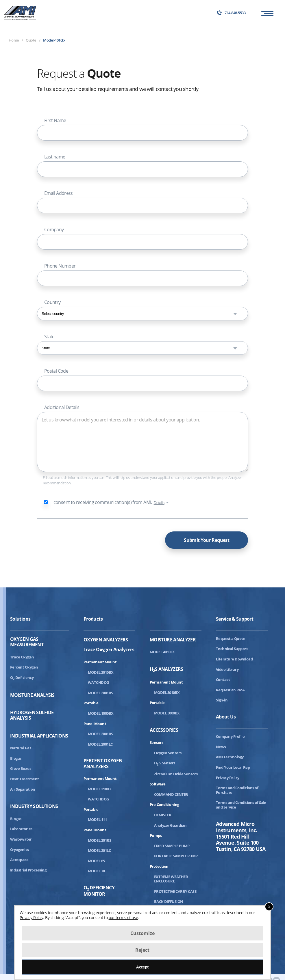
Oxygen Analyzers (106, 640)
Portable (91, 703)
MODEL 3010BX (167, 692)
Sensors (156, 742)
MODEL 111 (97, 820)
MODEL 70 (96, 871)
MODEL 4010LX (162, 652)
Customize (142, 933)
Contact (223, 680)
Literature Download (234, 659)
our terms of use (123, 918)
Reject (142, 950)
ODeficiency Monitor (99, 891)
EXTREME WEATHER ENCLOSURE (171, 879)
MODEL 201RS (99, 840)
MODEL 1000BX (101, 713)
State (49, 337)
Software (158, 784)
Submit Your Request (207, 540)
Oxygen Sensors (168, 753)
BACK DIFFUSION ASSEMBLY (169, 904)
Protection (159, 866)
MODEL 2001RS (100, 693)
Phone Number (60, 266)
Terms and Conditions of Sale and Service (241, 805)
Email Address (59, 193)
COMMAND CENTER (171, 794)
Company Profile (230, 736)
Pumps (156, 835)
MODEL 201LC (99, 850)
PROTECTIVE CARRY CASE (175, 891)
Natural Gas (21, 748)
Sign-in (222, 700)
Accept (142, 967)
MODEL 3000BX (167, 713)
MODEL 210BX (100, 789)
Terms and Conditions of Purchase (237, 790)
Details (159, 503)
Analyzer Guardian (170, 825)
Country (52, 302)
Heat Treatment (25, 779)
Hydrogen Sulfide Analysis (32, 715)
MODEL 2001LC (100, 744)
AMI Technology (230, 757)
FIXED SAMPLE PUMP (172, 846)
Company (54, 229)
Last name (55, 157)
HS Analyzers (166, 670)
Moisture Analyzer (173, 640)
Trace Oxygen (22, 657)
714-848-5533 (231, 13)
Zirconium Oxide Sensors (176, 774)
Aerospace (19, 860)
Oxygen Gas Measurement (27, 642)
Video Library (227, 669)
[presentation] (81, 539)
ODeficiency (22, 677)
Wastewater (21, 839)
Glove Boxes (21, 768)
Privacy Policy (228, 778)
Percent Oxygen (24, 667)
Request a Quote (231, 639)
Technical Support (232, 649)
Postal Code (56, 371)
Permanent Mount (100, 662)
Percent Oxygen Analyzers (103, 764)
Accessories (164, 730)
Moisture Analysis (32, 695)
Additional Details (62, 407)
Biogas (16, 758)
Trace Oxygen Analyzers (109, 649)
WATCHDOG (98, 682)
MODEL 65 (96, 861)
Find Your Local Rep (233, 767)
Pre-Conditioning (164, 804)
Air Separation (23, 789)
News (221, 747)
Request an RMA (230, 690)
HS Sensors (165, 763)
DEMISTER (163, 815)
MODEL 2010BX (101, 672)
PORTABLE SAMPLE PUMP (176, 856)
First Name (55, 120)
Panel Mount (95, 724)
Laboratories (21, 829)
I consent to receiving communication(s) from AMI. (102, 502)
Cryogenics (20, 850)
